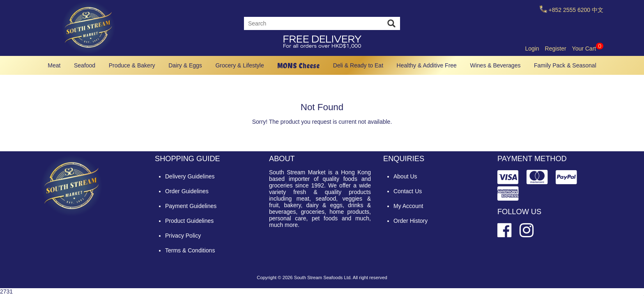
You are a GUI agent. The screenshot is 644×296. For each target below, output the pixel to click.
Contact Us (408, 191)
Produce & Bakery (132, 65)
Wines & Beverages (495, 65)
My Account (408, 206)
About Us (405, 176)
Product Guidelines (189, 221)
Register (556, 49)
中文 (598, 10)
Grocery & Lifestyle (239, 65)
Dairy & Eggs (185, 65)
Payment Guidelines (191, 206)
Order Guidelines (187, 191)
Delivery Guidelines (190, 176)
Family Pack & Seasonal (565, 65)
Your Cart (588, 49)
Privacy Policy (183, 236)
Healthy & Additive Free (427, 65)
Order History (411, 221)
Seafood (85, 65)
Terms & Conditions (190, 250)
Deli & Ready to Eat (358, 65)
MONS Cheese (298, 66)
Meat (54, 65)
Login (532, 49)
